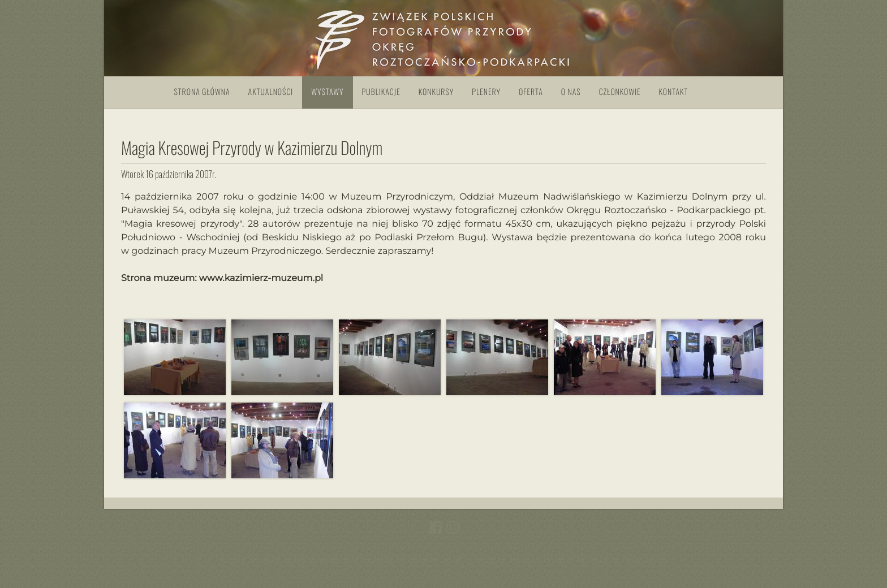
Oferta (531, 92)
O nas (571, 92)
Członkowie (620, 92)
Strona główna (202, 92)
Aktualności (271, 92)
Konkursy (436, 92)
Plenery (486, 92)
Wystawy (327, 92)
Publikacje (381, 92)
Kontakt (674, 92)
